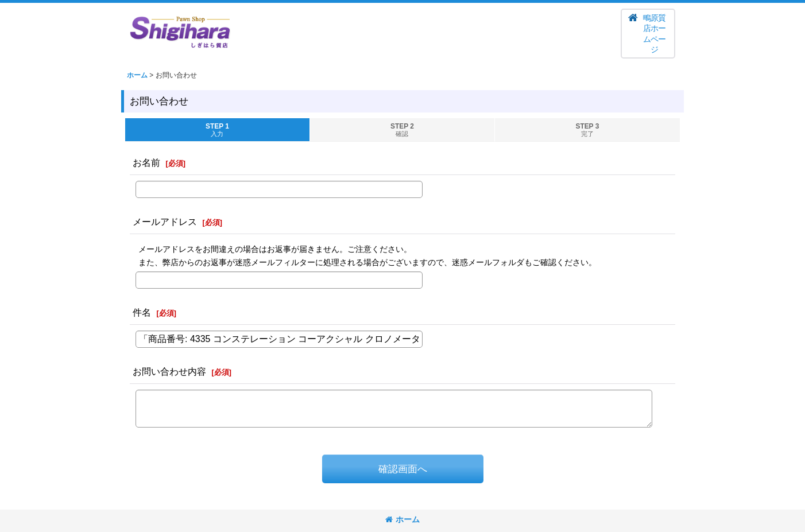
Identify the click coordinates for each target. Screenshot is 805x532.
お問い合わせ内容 (169, 371)
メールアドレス (165, 222)
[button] (648, 34)
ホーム (403, 519)
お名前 (146, 162)
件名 (142, 312)
